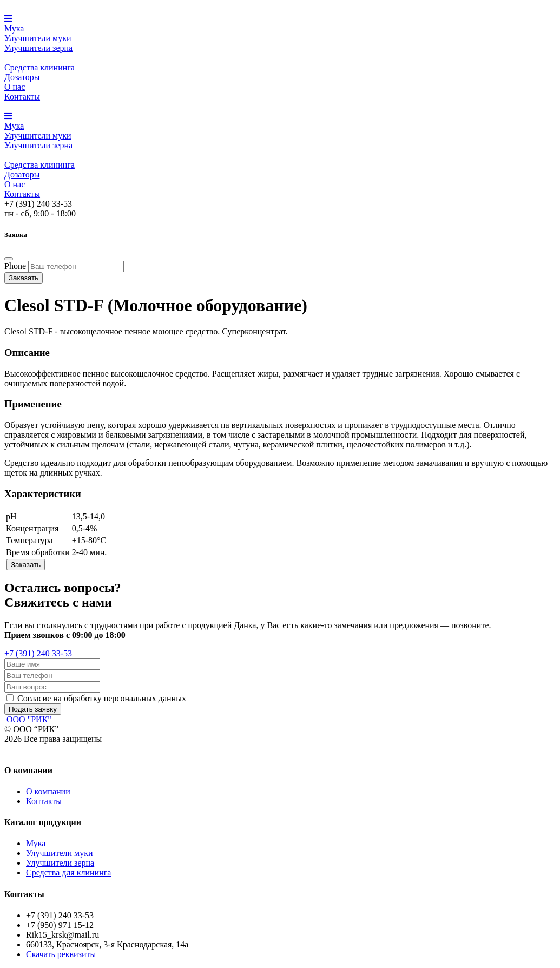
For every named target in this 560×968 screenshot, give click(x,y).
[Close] (9, 259)
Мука (14, 28)
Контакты (22, 97)
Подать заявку (33, 709)
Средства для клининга (68, 872)
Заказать (24, 278)
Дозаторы (22, 77)
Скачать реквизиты (61, 954)
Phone (15, 266)
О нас (15, 87)
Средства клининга (39, 67)
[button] (8, 19)
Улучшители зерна (38, 48)
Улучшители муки (38, 38)
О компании (48, 791)
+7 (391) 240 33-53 (38, 653)
